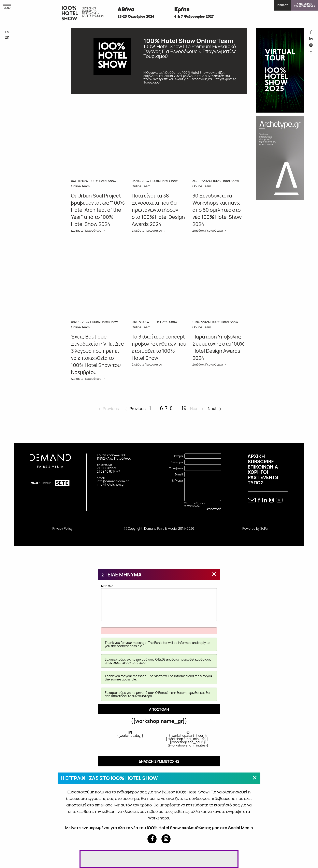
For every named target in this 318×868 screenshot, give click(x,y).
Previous (137, 409)
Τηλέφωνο (176, 468)
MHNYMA (159, 602)
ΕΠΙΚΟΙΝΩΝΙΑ (263, 467)
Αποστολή (214, 509)
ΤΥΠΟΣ (256, 483)
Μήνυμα (177, 480)
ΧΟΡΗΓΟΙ (258, 472)
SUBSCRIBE (261, 461)
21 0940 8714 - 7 (108, 471)
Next (212, 409)
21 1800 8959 (106, 468)
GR (7, 38)
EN (7, 32)
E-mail (179, 474)
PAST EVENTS (263, 477)
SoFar (264, 528)
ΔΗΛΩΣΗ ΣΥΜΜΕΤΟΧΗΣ (159, 761)
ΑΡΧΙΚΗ (256, 456)
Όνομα (178, 456)
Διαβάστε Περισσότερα (86, 231)
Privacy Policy (62, 528)
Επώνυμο (177, 462)
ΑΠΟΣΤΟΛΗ (159, 709)
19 (184, 408)
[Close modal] (214, 574)
